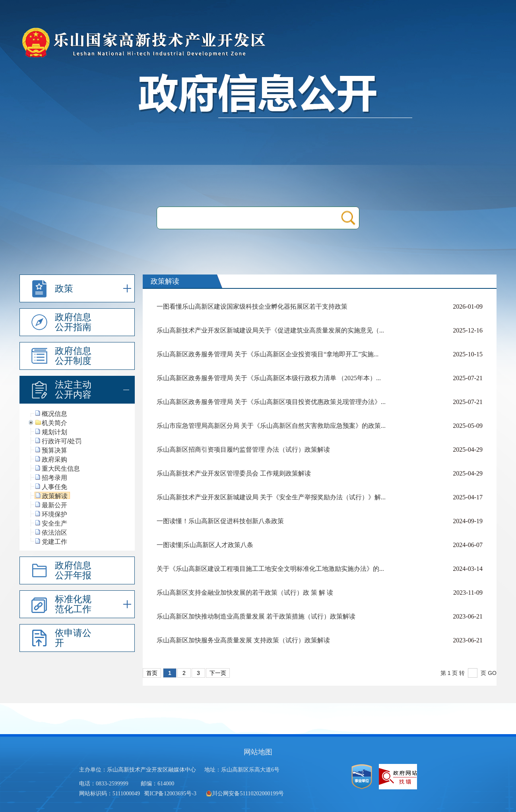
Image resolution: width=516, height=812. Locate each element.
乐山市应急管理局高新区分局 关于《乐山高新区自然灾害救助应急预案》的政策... (271, 426)
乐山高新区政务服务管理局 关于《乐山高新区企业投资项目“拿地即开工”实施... (268, 354)
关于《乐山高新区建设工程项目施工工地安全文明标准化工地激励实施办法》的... (270, 569)
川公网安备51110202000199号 (245, 794)
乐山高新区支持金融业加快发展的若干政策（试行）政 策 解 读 (245, 593)
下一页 (218, 673)
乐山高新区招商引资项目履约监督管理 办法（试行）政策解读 (243, 449)
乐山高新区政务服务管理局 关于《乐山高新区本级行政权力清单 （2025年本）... (269, 378)
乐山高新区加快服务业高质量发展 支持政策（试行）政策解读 (243, 640)
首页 (152, 673)
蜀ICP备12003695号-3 (171, 794)
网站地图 (258, 752)
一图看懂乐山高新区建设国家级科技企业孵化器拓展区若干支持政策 (252, 306)
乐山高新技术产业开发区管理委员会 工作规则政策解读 (234, 473)
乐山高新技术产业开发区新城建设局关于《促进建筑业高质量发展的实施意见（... (270, 330)
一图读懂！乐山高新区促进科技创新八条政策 (220, 521)
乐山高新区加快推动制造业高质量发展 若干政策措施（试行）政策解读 (256, 616)
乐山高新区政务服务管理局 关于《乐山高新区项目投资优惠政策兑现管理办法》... (271, 402)
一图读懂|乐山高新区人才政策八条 (205, 545)
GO (492, 673)
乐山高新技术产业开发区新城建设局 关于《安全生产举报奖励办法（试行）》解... (271, 497)
